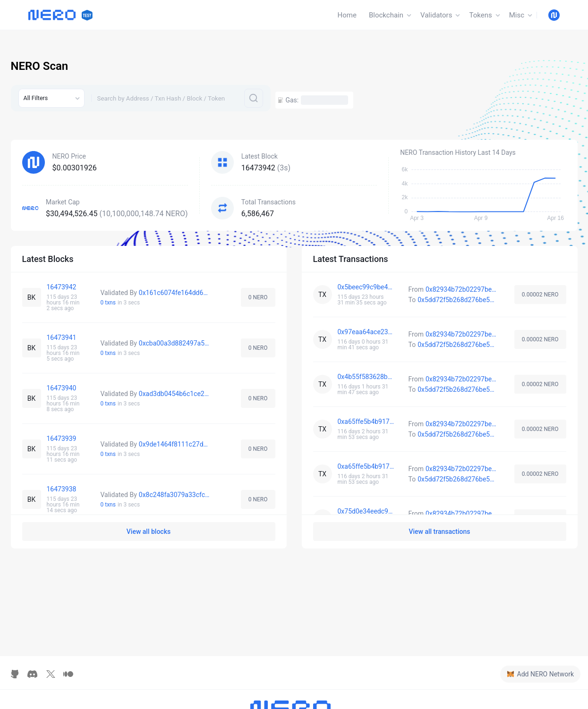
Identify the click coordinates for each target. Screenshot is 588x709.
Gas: (292, 100)
